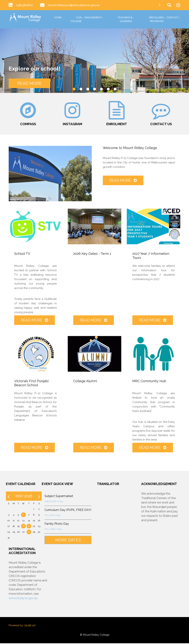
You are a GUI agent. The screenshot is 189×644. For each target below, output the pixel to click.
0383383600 (25, 5)
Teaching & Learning (125, 19)
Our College (76, 19)
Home (58, 17)
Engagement (93, 17)
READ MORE (31, 83)
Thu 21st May (52, 516)
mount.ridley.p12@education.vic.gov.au (75, 5)
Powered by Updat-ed (22, 626)
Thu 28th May (53, 530)
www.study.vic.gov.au (23, 599)
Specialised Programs (156, 19)
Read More (123, 181)
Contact (173, 17)
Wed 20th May (53, 502)
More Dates (67, 541)
